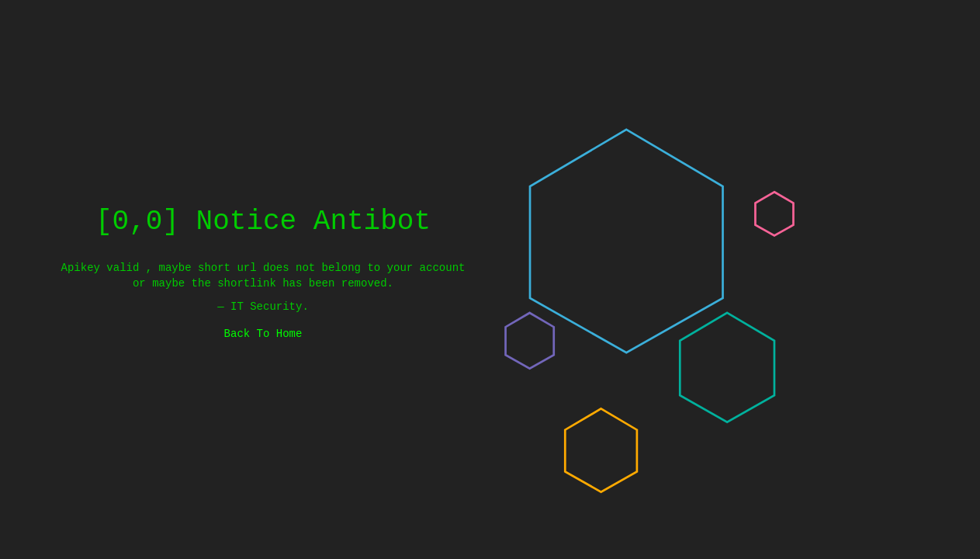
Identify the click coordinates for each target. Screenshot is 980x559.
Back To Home (263, 333)
